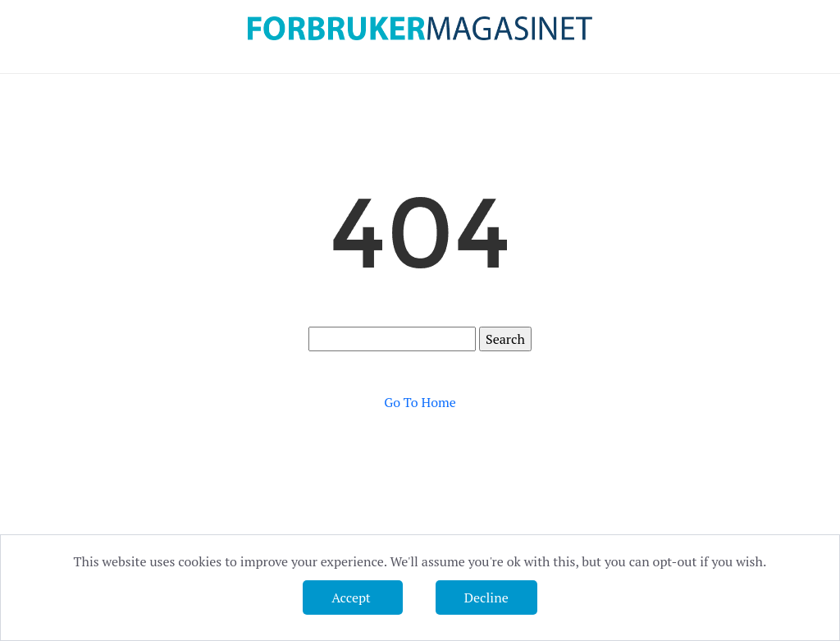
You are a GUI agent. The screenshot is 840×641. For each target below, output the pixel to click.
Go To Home (420, 402)
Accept (352, 598)
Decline (486, 598)
